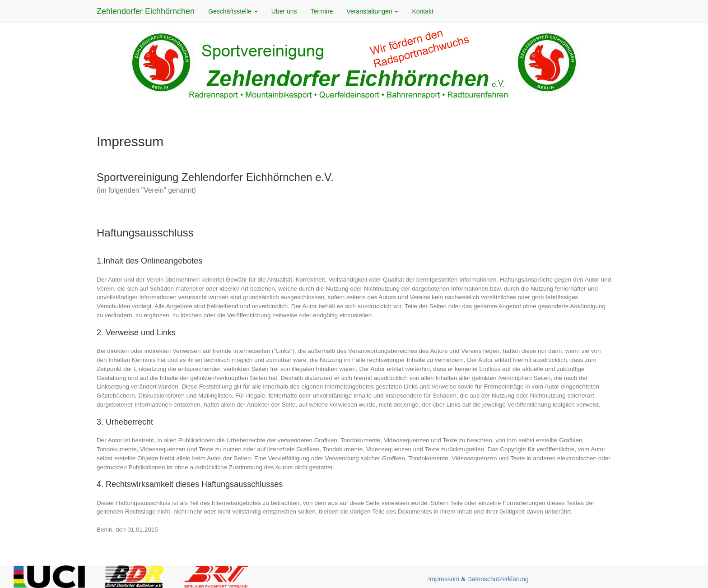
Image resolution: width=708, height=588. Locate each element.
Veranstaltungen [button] (372, 11)
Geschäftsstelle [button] (233, 11)
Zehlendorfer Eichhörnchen (146, 11)
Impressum (444, 579)
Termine (322, 11)
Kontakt (422, 11)
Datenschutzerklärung (498, 579)
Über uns (284, 11)
